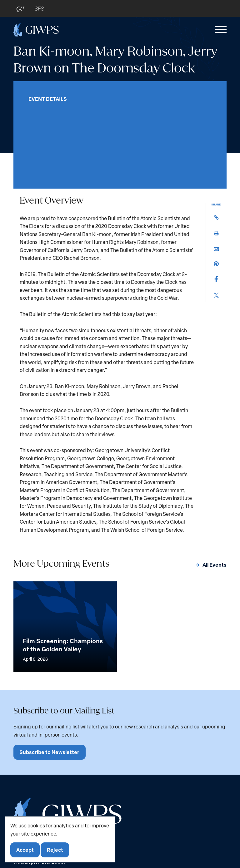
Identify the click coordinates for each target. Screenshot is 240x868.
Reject (55, 850)
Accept (25, 850)
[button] (220, 30)
